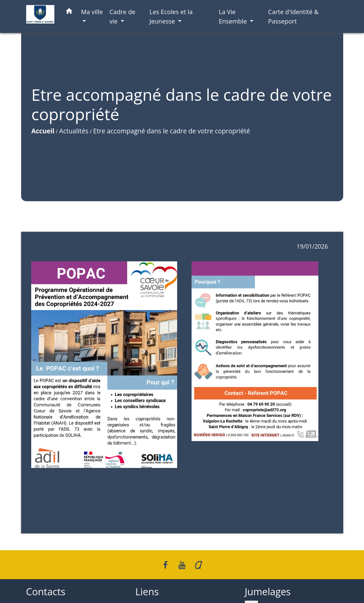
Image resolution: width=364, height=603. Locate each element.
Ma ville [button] (92, 12)
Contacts (46, 592)
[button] (69, 12)
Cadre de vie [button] (122, 16)
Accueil (43, 131)
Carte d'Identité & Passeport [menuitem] (293, 16)
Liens (147, 592)
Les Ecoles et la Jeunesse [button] (171, 16)
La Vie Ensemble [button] (234, 16)
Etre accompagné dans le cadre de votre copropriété (172, 131)
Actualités (74, 131)
